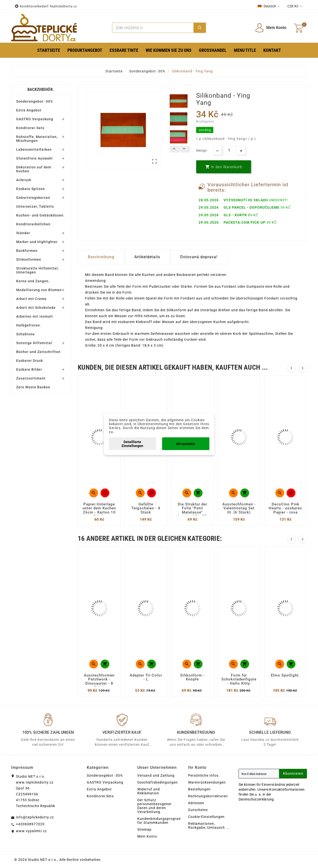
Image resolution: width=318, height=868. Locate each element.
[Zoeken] (153, 28)
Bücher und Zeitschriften (38, 352)
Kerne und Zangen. (33, 281)
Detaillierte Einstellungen (132, 444)
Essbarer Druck (30, 361)
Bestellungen (199, 789)
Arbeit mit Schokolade (36, 308)
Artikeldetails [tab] (147, 257)
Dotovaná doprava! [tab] (199, 257)
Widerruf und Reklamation (149, 791)
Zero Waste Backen (33, 387)
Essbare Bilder (29, 369)
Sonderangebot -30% (35, 101)
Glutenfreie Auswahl (34, 158)
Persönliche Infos (203, 775)
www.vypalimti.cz (31, 831)
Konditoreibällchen (33, 224)
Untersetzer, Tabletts (35, 206)
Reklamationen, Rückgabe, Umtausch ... (209, 826)
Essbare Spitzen (31, 189)
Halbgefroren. (29, 325)
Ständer (23, 233)
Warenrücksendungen (207, 782)
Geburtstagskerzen (33, 198)
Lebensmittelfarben (34, 149)
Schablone (25, 334)
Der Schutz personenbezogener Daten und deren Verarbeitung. (154, 806)
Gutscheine (198, 810)
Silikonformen (29, 259)
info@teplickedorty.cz (35, 817)
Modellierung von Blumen (39, 290)
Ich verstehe (186, 444)
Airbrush (24, 180)
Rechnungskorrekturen (208, 796)
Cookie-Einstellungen (206, 817)
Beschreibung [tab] (101, 257)
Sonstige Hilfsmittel (34, 343)
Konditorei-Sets (30, 128)
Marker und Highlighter (37, 242)
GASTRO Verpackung (35, 119)
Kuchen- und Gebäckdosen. (40, 215)
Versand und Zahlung (156, 775)
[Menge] (229, 150)
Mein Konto (147, 836)
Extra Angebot (29, 110)
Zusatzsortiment (31, 378)
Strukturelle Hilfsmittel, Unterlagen (38, 270)
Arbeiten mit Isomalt (35, 316)
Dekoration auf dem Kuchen (34, 169)
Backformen (27, 251)
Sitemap (144, 829)
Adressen (196, 803)
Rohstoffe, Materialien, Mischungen (37, 139)
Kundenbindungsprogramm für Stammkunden (161, 821)
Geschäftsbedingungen (158, 782)
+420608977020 (30, 824)
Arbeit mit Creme (31, 299)
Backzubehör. (41, 89)
